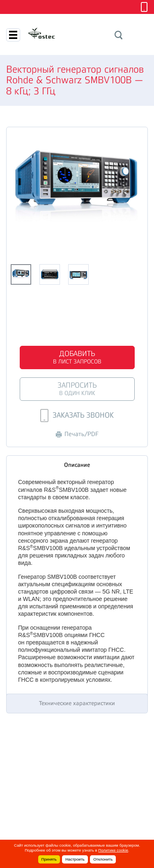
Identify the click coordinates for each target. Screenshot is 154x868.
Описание (77, 465)
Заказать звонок (77, 416)
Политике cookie (113, 850)
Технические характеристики (77, 703)
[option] (77, 189)
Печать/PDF (77, 434)
